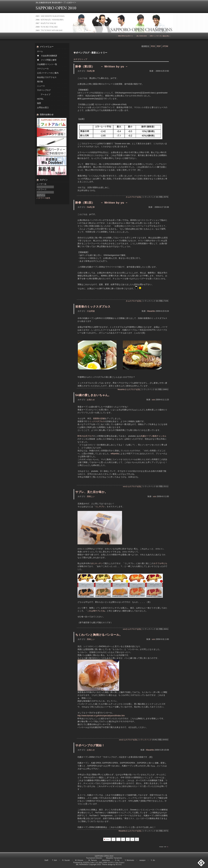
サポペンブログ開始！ (90, 745)
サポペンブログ (44, 90)
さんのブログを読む (134, 197)
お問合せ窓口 (43, 108)
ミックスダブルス (97, 421)
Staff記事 (91, 71)
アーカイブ (45, 95)
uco (153, 400)
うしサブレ (100, 507)
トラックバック (145, 740)
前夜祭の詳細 (99, 418)
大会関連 (91, 311)
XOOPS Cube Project (116, 862)
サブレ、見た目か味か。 (91, 492)
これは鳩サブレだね (96, 611)
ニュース (41, 86)
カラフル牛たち (160, 563)
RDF (159, 46)
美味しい (91, 496)
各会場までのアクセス (47, 77)
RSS (153, 46)
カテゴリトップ (80, 59)
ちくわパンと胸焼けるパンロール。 (99, 635)
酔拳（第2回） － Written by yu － (102, 66)
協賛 (39, 103)
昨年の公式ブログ (85, 436)
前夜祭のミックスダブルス (93, 307)
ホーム (40, 51)
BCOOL (119, 864)
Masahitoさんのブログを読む (129, 389)
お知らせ (91, 400)
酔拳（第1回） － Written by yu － (102, 203)
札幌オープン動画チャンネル (154, 436)
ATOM (165, 46)
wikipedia (115, 454)
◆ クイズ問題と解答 (47, 60)
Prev (108, 839)
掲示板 (40, 82)
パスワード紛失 (43, 198)
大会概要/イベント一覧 (47, 64)
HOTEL (40, 99)
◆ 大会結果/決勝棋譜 (47, 56)
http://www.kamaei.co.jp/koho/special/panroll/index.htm (101, 716)
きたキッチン (97, 563)
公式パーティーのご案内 (48, 73)
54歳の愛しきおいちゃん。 (93, 395)
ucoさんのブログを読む (132, 486)
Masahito (151, 311)
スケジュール (43, 69)
